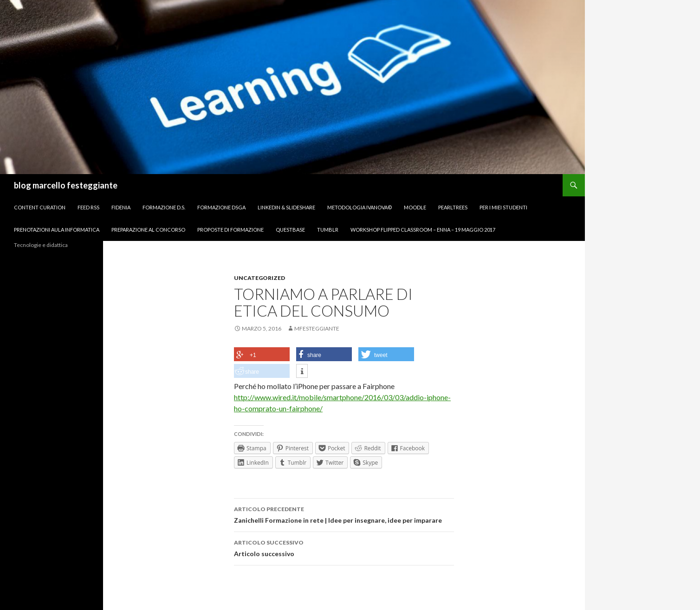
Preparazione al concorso (148, 230)
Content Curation (40, 207)
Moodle (415, 207)
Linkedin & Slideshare (286, 207)
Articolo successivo (344, 547)
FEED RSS (88, 207)
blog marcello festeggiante (66, 185)
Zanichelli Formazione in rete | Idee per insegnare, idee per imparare (344, 514)
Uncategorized (259, 278)
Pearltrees (453, 207)
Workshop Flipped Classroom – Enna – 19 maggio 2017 (423, 230)
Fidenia (121, 207)
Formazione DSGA (221, 207)
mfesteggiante (317, 328)
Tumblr (328, 230)
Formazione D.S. (164, 207)
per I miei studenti (503, 207)
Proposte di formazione (230, 230)
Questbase (290, 230)
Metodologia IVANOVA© (360, 207)
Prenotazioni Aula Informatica (57, 230)
